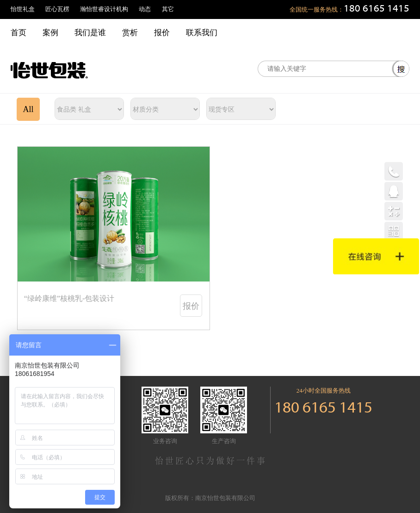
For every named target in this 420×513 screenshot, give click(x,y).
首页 (19, 33)
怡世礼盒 (23, 9)
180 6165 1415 (377, 9)
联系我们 (202, 33)
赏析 (130, 33)
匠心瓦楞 (57, 9)
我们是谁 (90, 33)
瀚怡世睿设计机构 (104, 9)
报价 (162, 33)
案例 (50, 33)
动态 (145, 9)
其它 (168, 9)
